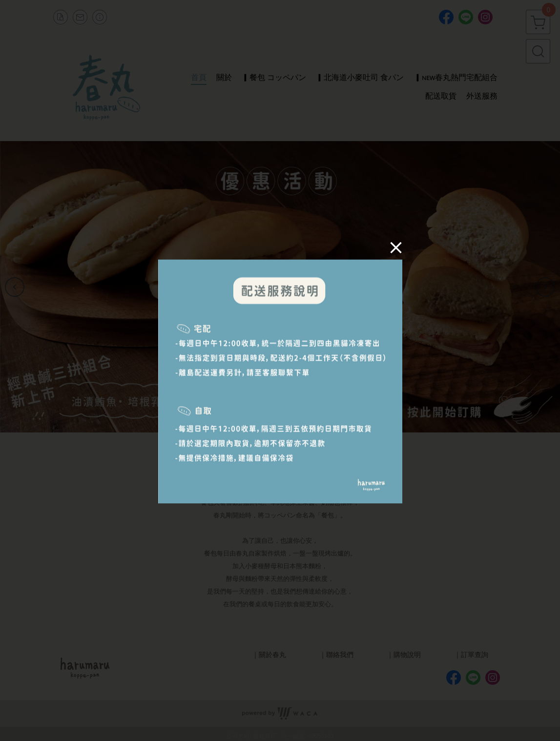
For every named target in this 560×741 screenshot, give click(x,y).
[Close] (394, 249)
